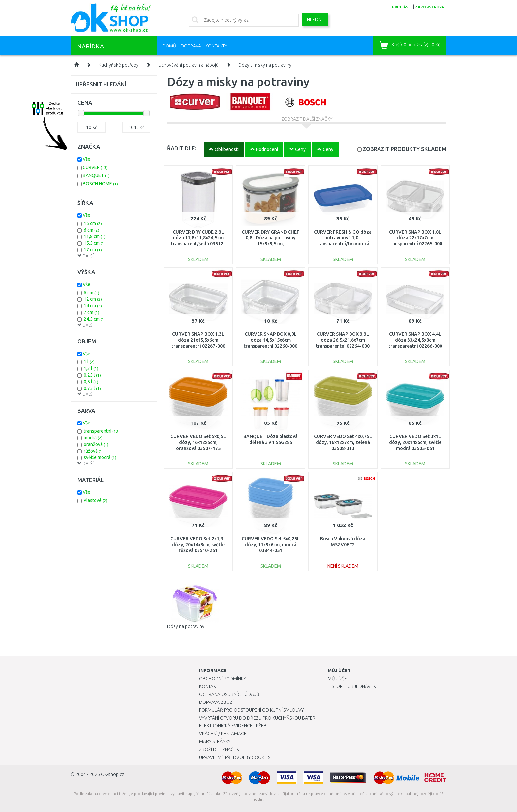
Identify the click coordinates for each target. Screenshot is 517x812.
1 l (89, 362)
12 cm (93, 299)
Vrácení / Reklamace (223, 734)
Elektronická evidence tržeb (233, 726)
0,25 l (92, 375)
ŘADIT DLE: (182, 148)
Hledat (315, 20)
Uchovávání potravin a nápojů (188, 65)
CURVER (95, 167)
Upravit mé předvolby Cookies (235, 757)
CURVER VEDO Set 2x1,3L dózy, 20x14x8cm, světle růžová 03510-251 (198, 545)
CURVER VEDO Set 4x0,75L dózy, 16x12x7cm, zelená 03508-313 (343, 442)
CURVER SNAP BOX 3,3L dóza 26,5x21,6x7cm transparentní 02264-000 (343, 340)
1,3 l (91, 368)
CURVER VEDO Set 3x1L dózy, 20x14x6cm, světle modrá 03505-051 (415, 442)
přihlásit (402, 7)
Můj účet (338, 679)
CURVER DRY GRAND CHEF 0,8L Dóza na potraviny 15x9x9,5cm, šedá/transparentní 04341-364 (271, 244)
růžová (94, 451)
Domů (169, 46)
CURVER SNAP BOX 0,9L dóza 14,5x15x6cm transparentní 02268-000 (271, 340)
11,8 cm (95, 236)
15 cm (93, 223)
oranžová (96, 444)
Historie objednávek (352, 686)
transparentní (102, 431)
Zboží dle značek (219, 749)
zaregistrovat (431, 7)
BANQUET (96, 175)
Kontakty (216, 46)
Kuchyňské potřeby (119, 65)
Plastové (96, 500)
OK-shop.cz (113, 774)
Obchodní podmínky (223, 679)
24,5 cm (95, 319)
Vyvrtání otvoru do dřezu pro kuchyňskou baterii (258, 718)
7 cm (91, 312)
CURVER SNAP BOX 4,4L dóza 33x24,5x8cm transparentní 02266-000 (415, 340)
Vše (87, 159)
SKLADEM (405, 149)
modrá (93, 438)
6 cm (91, 230)
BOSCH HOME (100, 184)
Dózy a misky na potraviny (265, 65)
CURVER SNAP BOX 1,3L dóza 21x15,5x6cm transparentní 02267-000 (198, 340)
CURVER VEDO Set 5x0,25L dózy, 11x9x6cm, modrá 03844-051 (271, 545)
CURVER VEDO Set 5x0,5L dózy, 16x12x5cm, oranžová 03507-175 (198, 442)
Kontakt (209, 686)
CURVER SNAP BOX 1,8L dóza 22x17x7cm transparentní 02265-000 (415, 238)
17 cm (93, 250)
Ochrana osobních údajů (229, 694)
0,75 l (92, 388)
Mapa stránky (215, 741)
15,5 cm (95, 243)
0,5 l (91, 382)
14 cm (93, 306)
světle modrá (100, 457)
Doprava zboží (216, 702)
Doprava (191, 46)
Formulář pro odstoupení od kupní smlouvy (251, 710)
